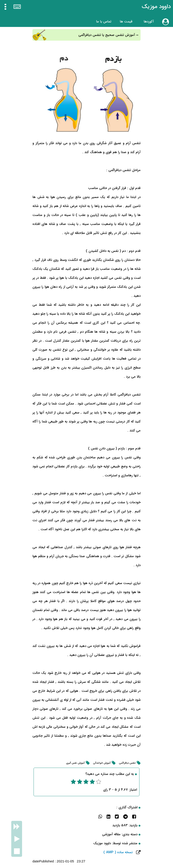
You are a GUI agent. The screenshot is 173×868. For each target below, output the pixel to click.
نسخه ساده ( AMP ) (118, 852)
